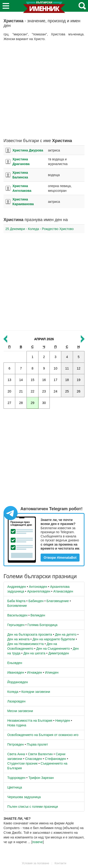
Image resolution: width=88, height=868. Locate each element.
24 (56, 391)
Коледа (13, 692)
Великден (38, 615)
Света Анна (16, 754)
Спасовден (33, 759)
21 (21, 391)
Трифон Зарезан (41, 778)
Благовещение (58, 601)
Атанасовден (63, 591)
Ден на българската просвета (30, 634)
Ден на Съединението (53, 649)
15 (33, 380)
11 (67, 368)
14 (21, 380)
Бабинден (36, 601)
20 (9, 391)
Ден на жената (18, 639)
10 (56, 368)
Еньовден (15, 663)
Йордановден (18, 682)
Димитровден (59, 653)
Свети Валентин (40, 754)
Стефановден (55, 759)
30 (44, 403)
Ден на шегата (34, 653)
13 (9, 380)
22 (33, 391)
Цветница (15, 787)
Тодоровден (16, 778)
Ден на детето (66, 634)
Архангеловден (39, 591)
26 (79, 391)
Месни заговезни (20, 711)
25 (67, 391)
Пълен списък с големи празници (33, 807)
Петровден (15, 744)
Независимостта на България (30, 721)
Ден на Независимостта (25, 644)
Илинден (52, 672)
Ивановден (16, 672)
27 (9, 403)
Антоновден (38, 587)
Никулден (63, 721)
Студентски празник (22, 763)
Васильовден (17, 615)
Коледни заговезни (36, 692)
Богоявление (17, 606)
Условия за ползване (36, 863)
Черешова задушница (24, 797)
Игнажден (34, 672)
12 (79, 368)
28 (21, 403)
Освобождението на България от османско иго (43, 735)
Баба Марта (16, 601)
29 (33, 403)
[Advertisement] (44, 90)
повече (38, 842)
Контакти (60, 863)
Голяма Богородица (42, 625)
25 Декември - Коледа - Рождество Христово (40, 229)
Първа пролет (37, 744)
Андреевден (17, 587)
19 (79, 380)
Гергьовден (16, 625)
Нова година (17, 725)
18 (67, 380)
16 (44, 380)
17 (56, 380)
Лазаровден (16, 701)
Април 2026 (44, 339)
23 (44, 391)
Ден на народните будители (54, 639)
